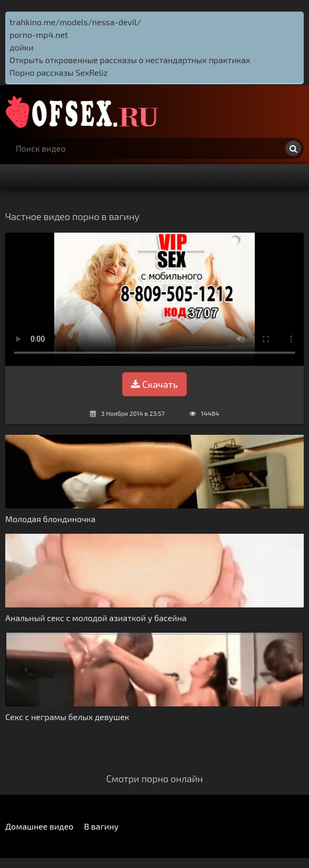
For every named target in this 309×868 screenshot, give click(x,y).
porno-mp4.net (39, 34)
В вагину (101, 826)
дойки (22, 47)
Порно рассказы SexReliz (59, 72)
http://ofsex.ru (84, 112)
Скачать (154, 384)
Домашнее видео (39, 826)
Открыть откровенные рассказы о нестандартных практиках (130, 60)
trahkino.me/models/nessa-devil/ (75, 22)
